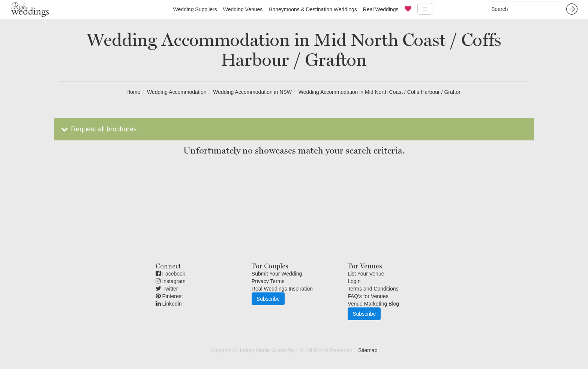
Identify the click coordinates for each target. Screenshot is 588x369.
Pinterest (169, 296)
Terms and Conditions (373, 289)
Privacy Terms (268, 281)
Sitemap (368, 350)
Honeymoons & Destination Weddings (313, 9)
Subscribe (268, 299)
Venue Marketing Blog (373, 304)
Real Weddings (381, 9)
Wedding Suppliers (195, 9)
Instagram (171, 281)
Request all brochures (98, 129)
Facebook (170, 274)
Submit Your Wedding (277, 274)
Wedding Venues (243, 9)
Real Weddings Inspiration (282, 289)
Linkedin (169, 304)
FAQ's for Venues (368, 296)
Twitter (167, 289)
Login (354, 281)
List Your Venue (366, 274)
